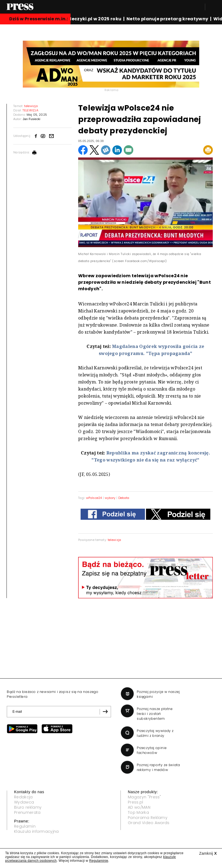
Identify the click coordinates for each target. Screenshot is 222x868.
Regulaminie (99, 861)
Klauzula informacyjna (37, 831)
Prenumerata (27, 812)
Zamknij (208, 853)
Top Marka (138, 812)
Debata (124, 498)
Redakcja (23, 797)
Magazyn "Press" (145, 797)
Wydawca (24, 802)
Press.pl (136, 802)
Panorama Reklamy (148, 818)
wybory (110, 498)
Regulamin (25, 826)
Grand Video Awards (149, 823)
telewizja (115, 540)
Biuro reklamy (28, 807)
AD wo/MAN (139, 807)
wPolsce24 (94, 498)
